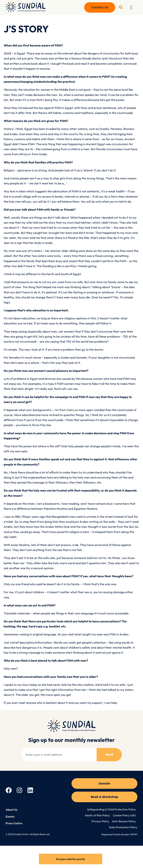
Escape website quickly (71, 859)
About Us (12, 810)
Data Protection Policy (123, 827)
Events (10, 817)
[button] (131, 7)
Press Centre (14, 823)
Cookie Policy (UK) (124, 815)
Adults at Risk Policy (97, 815)
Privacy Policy (100, 821)
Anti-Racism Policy (124, 821)
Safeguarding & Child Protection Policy (112, 809)
